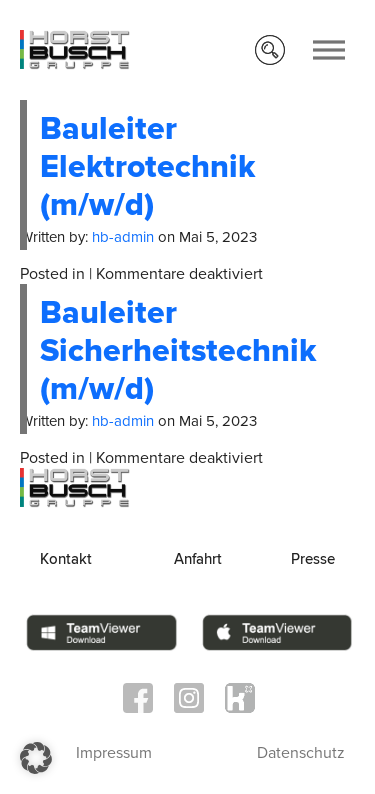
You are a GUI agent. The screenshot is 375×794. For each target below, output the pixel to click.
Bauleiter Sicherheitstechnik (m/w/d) (178, 351)
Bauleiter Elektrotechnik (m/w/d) (147, 167)
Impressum (114, 753)
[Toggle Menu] (329, 49)
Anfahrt (198, 559)
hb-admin (123, 237)
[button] (36, 758)
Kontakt (66, 559)
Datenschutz (301, 753)
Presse (313, 559)
